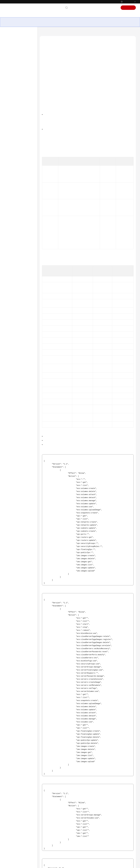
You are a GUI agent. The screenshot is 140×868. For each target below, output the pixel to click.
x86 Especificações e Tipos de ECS (21, 75)
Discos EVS (14, 99)
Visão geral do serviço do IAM (70, 115)
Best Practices (13, 179)
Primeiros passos (14, 139)
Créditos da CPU (16, 126)
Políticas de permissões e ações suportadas (60, 182)
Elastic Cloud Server (64, 32)
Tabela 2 (45, 292)
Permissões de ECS (51, 59)
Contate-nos (77, 8)
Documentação (92, 8)
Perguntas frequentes (16, 153)
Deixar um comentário (88, 851)
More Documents (15, 205)
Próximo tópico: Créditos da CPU (54, 834)
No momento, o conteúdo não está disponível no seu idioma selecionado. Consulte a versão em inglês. (19, 159)
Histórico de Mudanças (18, 135)
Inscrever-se (128, 8)
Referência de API (15, 148)
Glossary (11, 201)
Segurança (14, 113)
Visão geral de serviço (17, 45)
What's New (12, 165)
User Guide (12, 174)
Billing (10, 170)
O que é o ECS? (16, 49)
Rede (12, 108)
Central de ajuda (47, 32)
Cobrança (13, 117)
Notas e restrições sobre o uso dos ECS (21, 64)
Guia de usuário (14, 144)
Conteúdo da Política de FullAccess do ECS (60, 69)
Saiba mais (104, 865)
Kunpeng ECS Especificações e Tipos (21, 82)
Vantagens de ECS (17, 54)
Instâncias (13, 70)
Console (105, 8)
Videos (10, 196)
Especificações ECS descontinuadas (17, 89)
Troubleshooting (14, 192)
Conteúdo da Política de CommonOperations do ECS (64, 74)
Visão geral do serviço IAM (54, 475)
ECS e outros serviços (18, 130)
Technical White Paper (17, 183)
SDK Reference (13, 187)
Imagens (13, 95)
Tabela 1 (45, 187)
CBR (11, 104)
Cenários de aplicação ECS (20, 58)
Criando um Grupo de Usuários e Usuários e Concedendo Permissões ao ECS (73, 479)
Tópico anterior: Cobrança (51, 830)
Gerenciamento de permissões (22, 121)
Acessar (115, 8)
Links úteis (48, 64)
